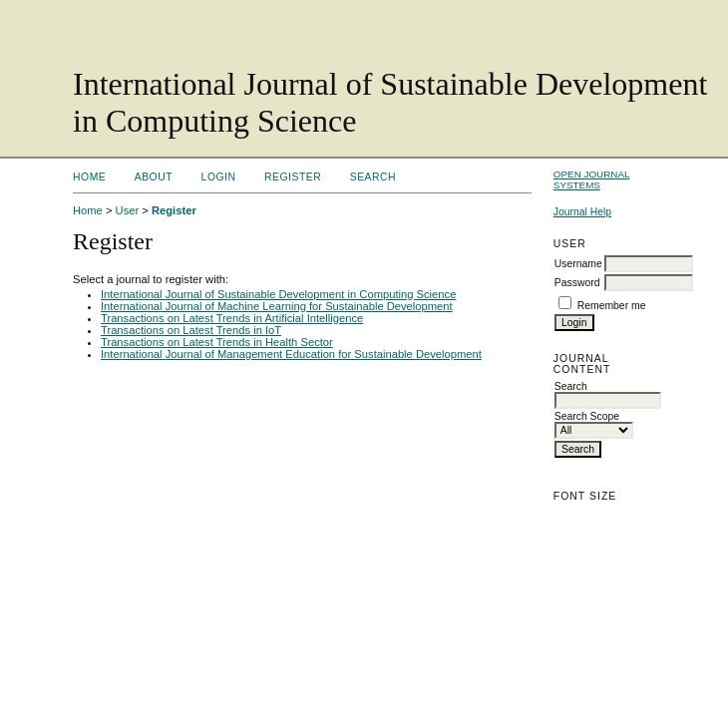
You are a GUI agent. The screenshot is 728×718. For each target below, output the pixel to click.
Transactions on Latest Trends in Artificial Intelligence (232, 318)
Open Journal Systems (592, 179)
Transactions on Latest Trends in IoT (191, 330)
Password (577, 283)
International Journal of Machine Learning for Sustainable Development (277, 306)
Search (373, 177)
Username (578, 264)
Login (219, 177)
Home (89, 177)
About (154, 177)
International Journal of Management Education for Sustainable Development (291, 354)
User (128, 210)
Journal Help (582, 212)
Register (293, 177)
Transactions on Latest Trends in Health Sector (217, 342)
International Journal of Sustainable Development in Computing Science (278, 294)
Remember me (612, 306)
